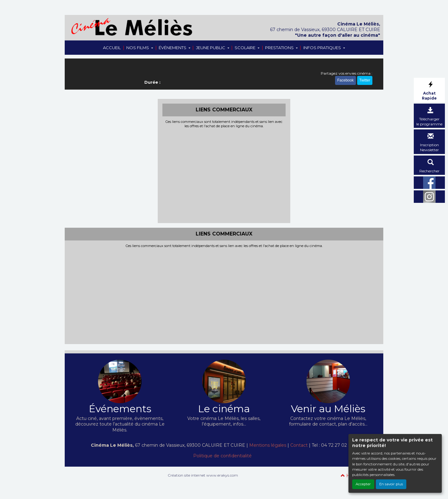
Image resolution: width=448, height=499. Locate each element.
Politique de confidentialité (222, 456)
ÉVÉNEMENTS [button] (173, 48)
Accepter (363, 484)
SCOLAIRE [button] (245, 48)
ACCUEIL (112, 48)
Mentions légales (268, 445)
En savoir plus (391, 484)
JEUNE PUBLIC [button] (211, 48)
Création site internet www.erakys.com (203, 475)
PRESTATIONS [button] (280, 48)
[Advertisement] (224, 175)
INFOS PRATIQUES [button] (323, 48)
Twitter (365, 80)
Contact (299, 445)
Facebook (345, 80)
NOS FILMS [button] (138, 48)
